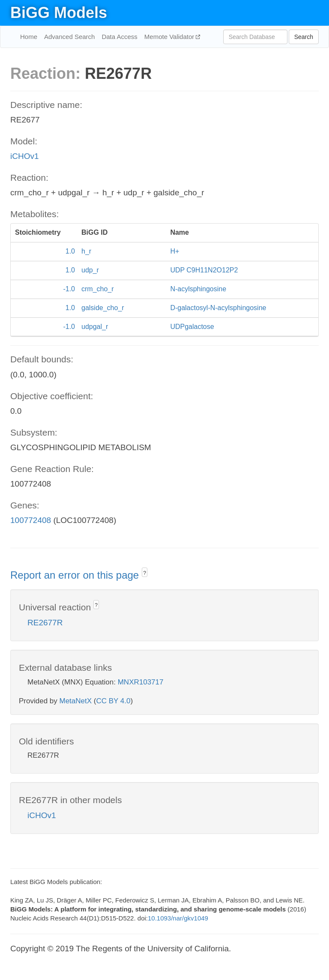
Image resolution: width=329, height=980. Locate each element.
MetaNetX (76, 701)
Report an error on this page (76, 575)
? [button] (145, 573)
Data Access (119, 37)
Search (304, 37)
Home (29, 37)
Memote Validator (170, 37)
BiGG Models (59, 13)
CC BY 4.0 (113, 701)
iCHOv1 (25, 156)
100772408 (31, 520)
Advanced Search (69, 37)
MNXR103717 (141, 682)
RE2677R (45, 623)
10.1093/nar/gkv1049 (178, 918)
